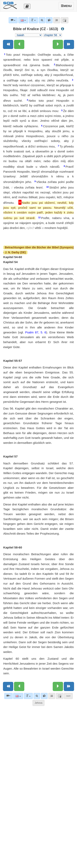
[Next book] (69, 44)
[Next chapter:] (58, 44)
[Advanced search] (37, 696)
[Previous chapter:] (19, 44)
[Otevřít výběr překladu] (27, 6)
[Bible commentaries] (8, 696)
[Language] (18, 696)
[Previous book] (8, 44)
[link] (44, 696)
